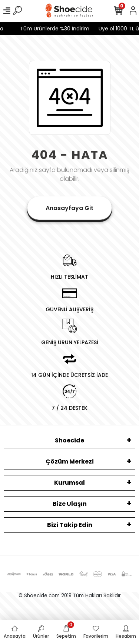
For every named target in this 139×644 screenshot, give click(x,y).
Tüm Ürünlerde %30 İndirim (53, 29)
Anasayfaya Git (69, 208)
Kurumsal (69, 483)
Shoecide (69, 440)
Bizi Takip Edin (70, 525)
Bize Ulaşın (70, 504)
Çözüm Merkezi (70, 462)
